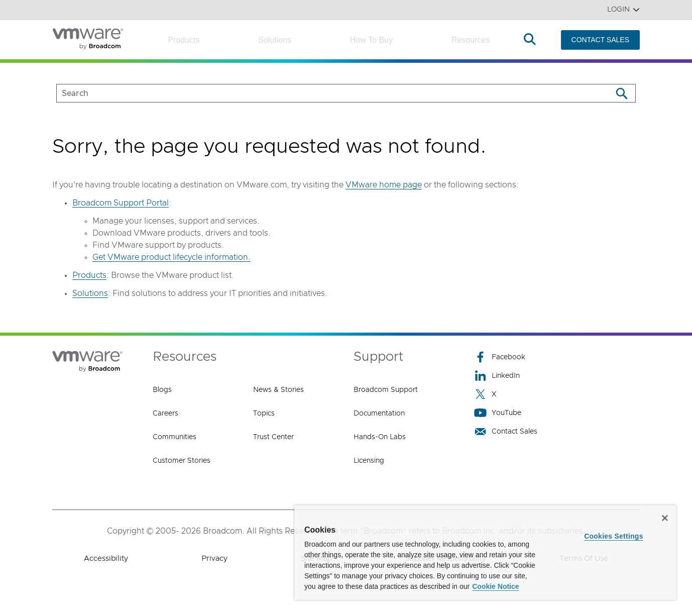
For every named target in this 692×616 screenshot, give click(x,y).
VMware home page (384, 185)
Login (623, 10)
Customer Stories (182, 461)
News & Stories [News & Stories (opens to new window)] (278, 390)
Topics (264, 414)
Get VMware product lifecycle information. (171, 257)
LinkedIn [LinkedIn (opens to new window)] (497, 376)
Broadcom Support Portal (121, 203)
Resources (471, 40)
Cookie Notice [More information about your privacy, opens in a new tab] (495, 586)
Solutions (275, 40)
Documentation (379, 414)
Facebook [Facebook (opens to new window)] (500, 357)
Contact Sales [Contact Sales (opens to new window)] (506, 431)
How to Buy (371, 40)
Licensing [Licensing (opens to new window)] (369, 461)
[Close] (665, 518)
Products (184, 40)
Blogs (162, 390)
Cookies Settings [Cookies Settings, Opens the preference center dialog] (614, 536)
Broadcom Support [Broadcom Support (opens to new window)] (386, 390)
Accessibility (106, 558)
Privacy (214, 558)
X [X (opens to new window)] (485, 394)
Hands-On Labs (380, 437)
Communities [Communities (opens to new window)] (175, 437)
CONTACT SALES (600, 40)
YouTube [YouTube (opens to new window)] (498, 413)
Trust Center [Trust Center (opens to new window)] (273, 437)
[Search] (621, 93)
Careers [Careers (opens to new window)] (165, 414)
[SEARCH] (324, 93)
